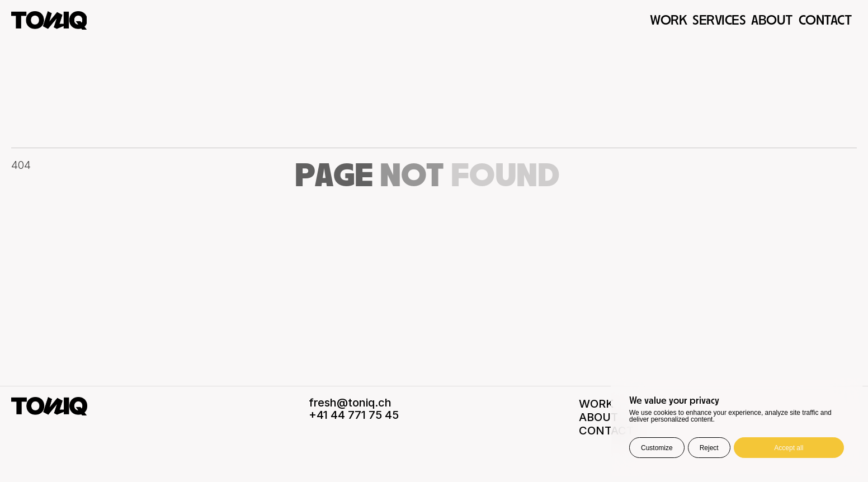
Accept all (789, 448)
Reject (709, 448)
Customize (657, 448)
